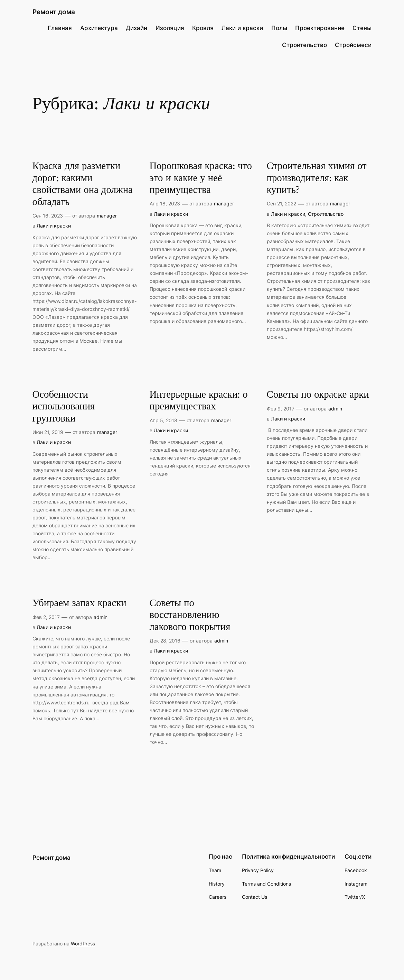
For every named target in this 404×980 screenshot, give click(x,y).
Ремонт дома (54, 12)
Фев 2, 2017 (46, 617)
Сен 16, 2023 (48, 216)
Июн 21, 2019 (48, 432)
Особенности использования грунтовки (64, 407)
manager (107, 216)
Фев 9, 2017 (281, 409)
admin (335, 409)
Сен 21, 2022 (281, 204)
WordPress (83, 944)
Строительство (326, 214)
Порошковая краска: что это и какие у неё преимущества (201, 178)
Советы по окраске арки (318, 395)
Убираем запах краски (79, 603)
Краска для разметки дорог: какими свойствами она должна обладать (83, 184)
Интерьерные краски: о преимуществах (199, 401)
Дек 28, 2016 (165, 641)
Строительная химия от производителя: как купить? (317, 178)
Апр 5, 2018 (163, 420)
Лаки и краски (54, 226)
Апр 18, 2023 (165, 204)
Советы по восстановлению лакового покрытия (190, 615)
